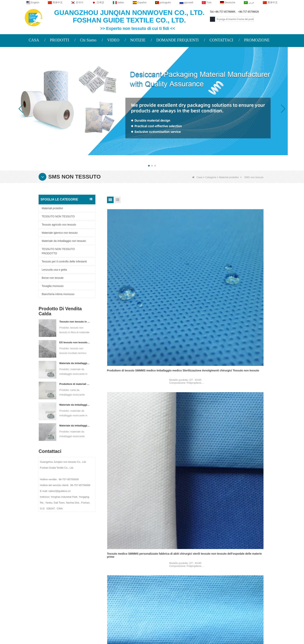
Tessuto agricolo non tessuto (59, 225)
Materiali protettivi (229, 177)
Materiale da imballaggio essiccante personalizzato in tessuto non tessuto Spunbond (75, 426)
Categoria (211, 177)
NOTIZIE (138, 40)
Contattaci (68, 573)
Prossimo (190, 527)
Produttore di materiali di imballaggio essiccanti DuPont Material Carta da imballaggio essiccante (75, 384)
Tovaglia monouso (53, 286)
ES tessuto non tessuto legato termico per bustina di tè (75, 342)
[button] (149, 166)
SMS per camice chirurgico (179, 340)
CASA (34, 40)
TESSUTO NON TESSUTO (58, 216)
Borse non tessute (53, 278)
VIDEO (113, 40)
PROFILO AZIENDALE (74, 566)
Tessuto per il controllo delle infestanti (64, 261)
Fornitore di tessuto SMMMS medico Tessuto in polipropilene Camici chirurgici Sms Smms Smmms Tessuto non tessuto (240, 265)
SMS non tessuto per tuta (123, 340)
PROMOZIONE (257, 40)
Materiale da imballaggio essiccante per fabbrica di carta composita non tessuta (75, 363)
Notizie (65, 581)
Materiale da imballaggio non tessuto (64, 241)
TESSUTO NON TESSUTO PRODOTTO (58, 251)
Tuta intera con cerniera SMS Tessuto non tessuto (131, 418)
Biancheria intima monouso (58, 294)
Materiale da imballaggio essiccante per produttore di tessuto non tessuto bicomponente (75, 405)
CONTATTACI (221, 40)
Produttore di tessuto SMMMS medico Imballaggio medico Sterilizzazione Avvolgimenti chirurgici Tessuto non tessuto (131, 265)
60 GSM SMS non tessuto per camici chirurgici (239, 495)
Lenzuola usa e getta (54, 270)
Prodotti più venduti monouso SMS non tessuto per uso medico (238, 418)
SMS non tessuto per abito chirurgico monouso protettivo (185, 495)
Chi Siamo (88, 40)
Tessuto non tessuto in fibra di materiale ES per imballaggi (75, 322)
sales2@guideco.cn (117, 590)
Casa (197, 177)
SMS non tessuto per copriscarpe (237, 340)
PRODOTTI (59, 40)
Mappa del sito (71, 588)
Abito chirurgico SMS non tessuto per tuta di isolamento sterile (185, 418)
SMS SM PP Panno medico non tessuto (127, 495)
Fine (203, 527)
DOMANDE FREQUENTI (177, 40)
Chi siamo (68, 557)
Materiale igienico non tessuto (60, 233)
